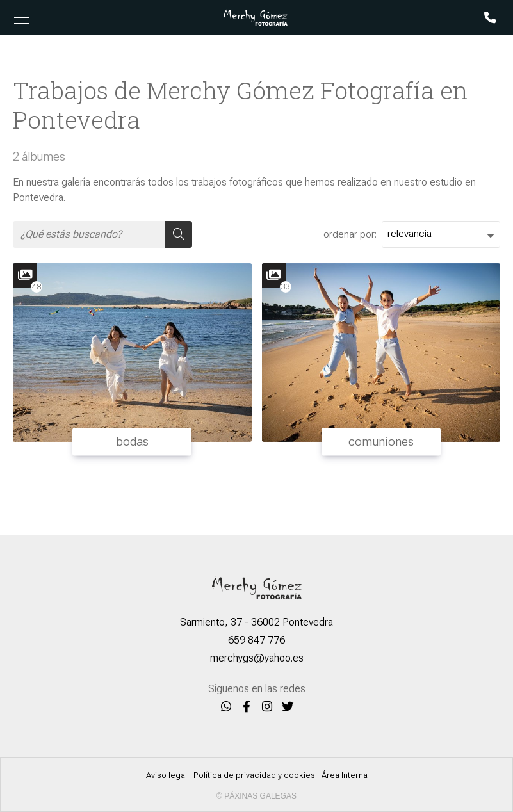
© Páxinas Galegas (256, 796)
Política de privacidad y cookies (254, 775)
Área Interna (345, 775)
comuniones (381, 442)
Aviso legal (167, 775)
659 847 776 (256, 640)
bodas (132, 442)
